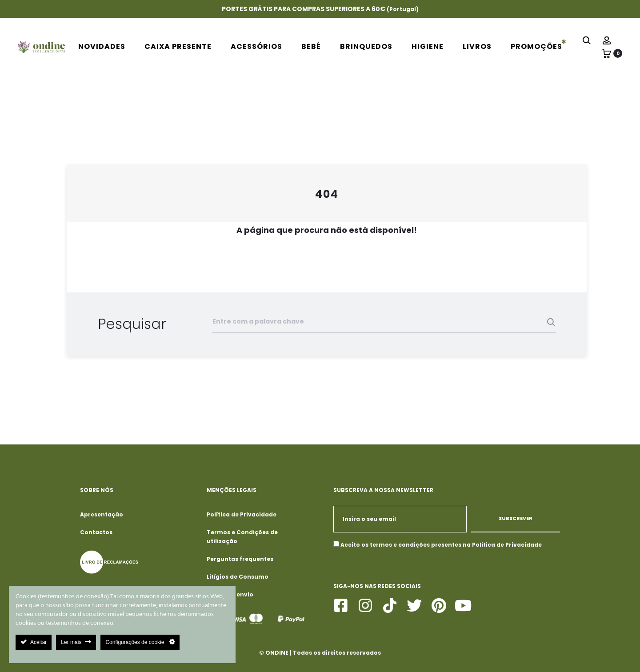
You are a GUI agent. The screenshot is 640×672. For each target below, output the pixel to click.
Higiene (428, 46)
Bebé (311, 46)
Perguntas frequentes (240, 559)
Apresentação (102, 514)
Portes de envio (230, 594)
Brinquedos (366, 46)
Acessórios (256, 46)
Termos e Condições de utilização (242, 537)
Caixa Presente (178, 46)
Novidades (102, 46)
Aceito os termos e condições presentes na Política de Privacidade (441, 545)
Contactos (96, 532)
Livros (477, 46)
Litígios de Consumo (238, 577)
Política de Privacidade (242, 514)
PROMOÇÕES (536, 46)
